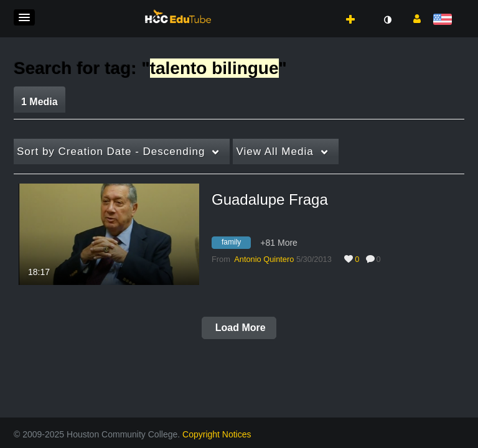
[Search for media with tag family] (236, 244)
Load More (239, 328)
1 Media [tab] (40, 102)
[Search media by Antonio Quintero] (264, 259)
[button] (24, 17)
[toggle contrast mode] (387, 20)
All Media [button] (274, 152)
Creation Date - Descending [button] (111, 152)
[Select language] (445, 20)
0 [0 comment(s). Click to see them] (381, 259)
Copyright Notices (217, 434)
